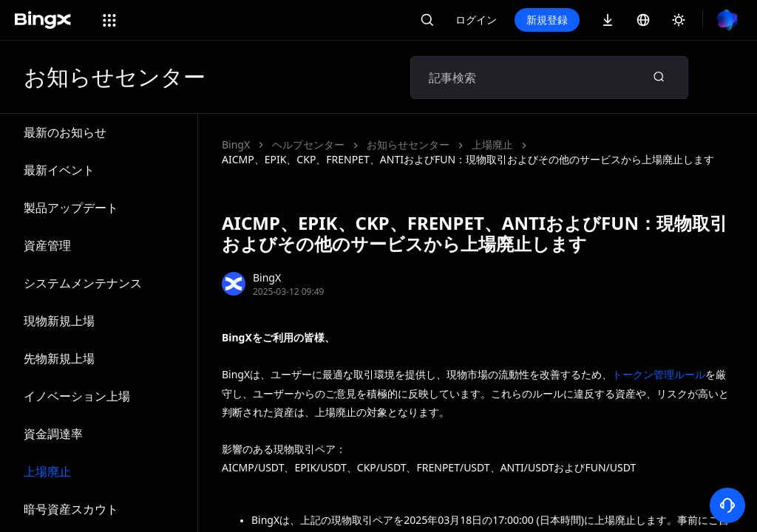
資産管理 (47, 245)
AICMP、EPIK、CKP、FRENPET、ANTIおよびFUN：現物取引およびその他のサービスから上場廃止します (468, 159)
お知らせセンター (408, 144)
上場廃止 (47, 471)
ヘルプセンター (308, 144)
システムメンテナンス (83, 283)
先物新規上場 (59, 358)
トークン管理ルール (659, 374)
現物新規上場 (59, 321)
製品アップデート (71, 208)
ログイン (476, 20)
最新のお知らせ (65, 132)
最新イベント (59, 170)
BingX (236, 144)
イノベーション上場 (77, 396)
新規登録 (547, 20)
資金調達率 (53, 434)
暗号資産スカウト (71, 509)
